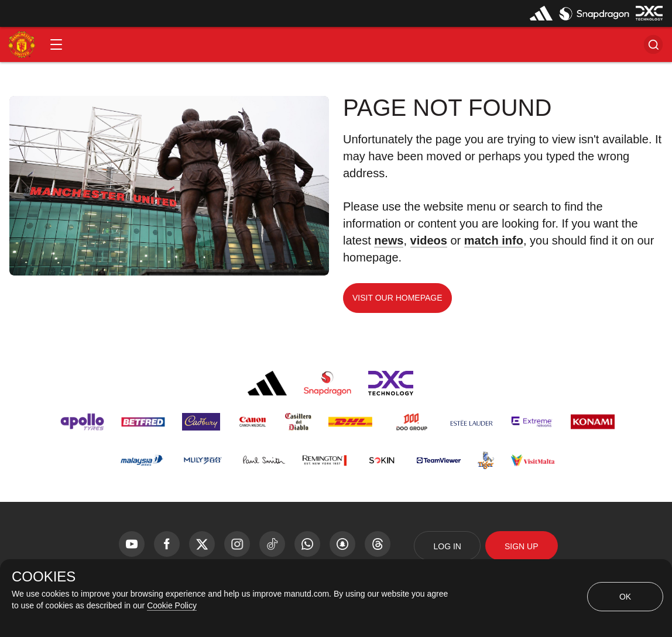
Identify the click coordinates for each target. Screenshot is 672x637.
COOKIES (44, 577)
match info (494, 240)
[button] (56, 44)
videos (429, 240)
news (389, 240)
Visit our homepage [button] (397, 298)
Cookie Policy (172, 605)
